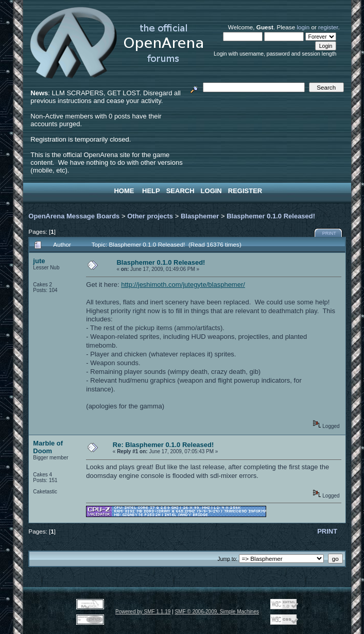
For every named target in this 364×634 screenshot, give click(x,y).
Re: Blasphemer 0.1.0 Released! (163, 445)
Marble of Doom (48, 447)
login (303, 27)
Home (124, 191)
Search (180, 191)
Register (245, 191)
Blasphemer (200, 216)
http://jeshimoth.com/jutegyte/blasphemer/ (183, 285)
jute (39, 261)
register (328, 27)
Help (151, 191)
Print (329, 233)
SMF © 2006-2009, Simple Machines (217, 612)
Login (211, 191)
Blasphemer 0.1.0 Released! (271, 216)
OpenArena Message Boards (74, 216)
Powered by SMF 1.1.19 (143, 612)
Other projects (150, 216)
